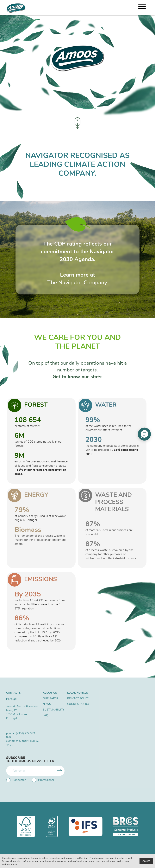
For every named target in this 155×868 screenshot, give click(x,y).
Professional (43, 780)
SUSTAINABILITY (53, 710)
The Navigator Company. (78, 283)
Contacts (13, 693)
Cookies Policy (78, 704)
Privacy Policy (78, 698)
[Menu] (142, 7)
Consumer (16, 780)
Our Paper (51, 698)
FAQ (46, 715)
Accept (146, 861)
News (47, 704)
